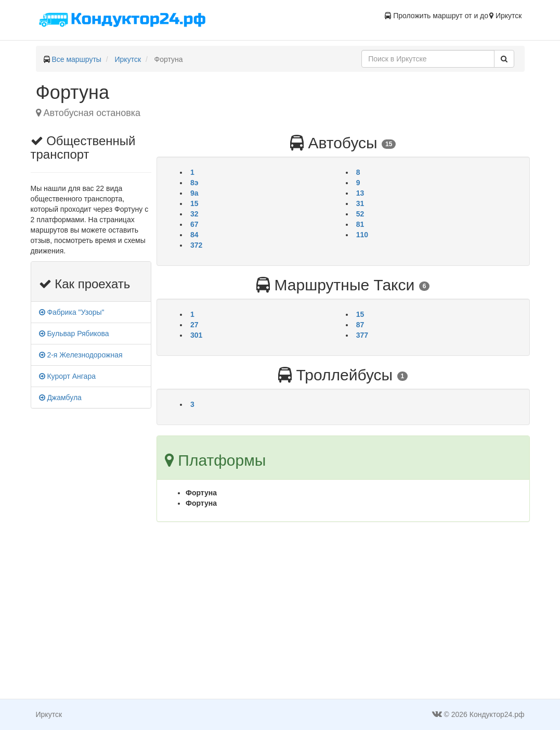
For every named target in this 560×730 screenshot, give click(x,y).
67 (194, 224)
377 (362, 335)
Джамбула (60, 398)
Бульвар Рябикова (74, 334)
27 (194, 325)
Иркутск (128, 59)
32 (194, 214)
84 (194, 235)
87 (360, 325)
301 (196, 335)
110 (362, 235)
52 (360, 214)
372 (196, 245)
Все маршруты (76, 59)
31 (360, 203)
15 (194, 203)
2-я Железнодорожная (81, 355)
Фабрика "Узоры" (72, 312)
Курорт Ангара (67, 376)
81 (360, 224)
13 (360, 193)
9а (194, 193)
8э (194, 183)
